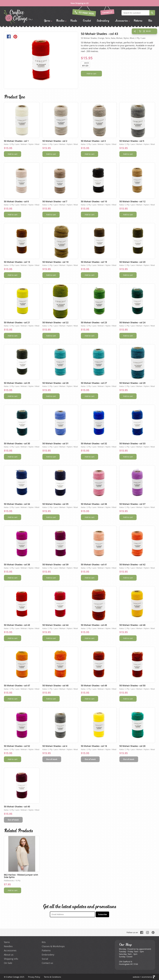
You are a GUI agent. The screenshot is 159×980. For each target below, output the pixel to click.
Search (152, 13)
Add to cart (91, 74)
